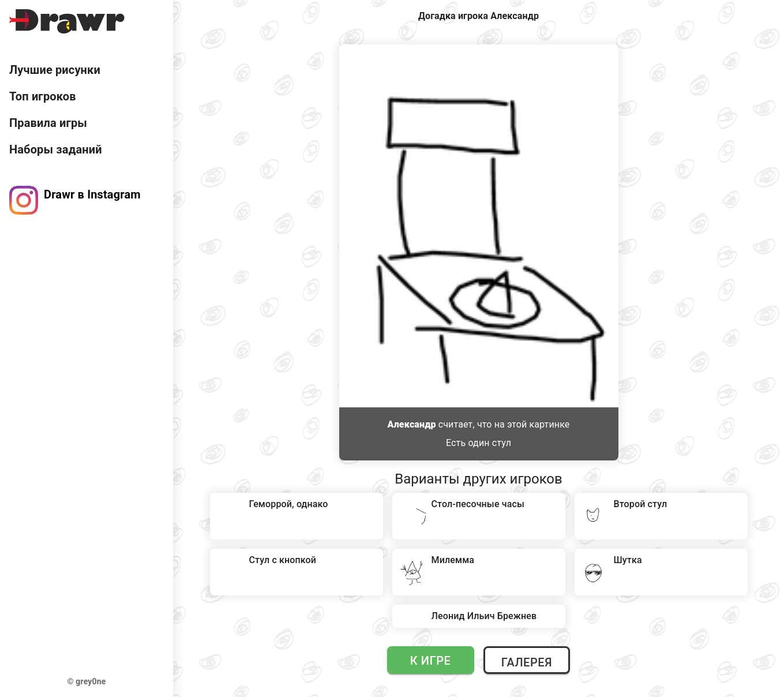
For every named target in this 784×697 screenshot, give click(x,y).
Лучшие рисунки (55, 70)
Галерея (527, 662)
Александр (412, 424)
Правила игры (48, 123)
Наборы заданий (56, 149)
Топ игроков (43, 96)
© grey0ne (87, 681)
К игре (431, 661)
